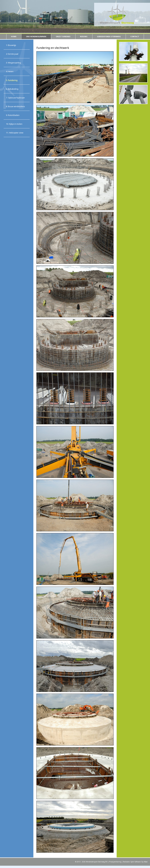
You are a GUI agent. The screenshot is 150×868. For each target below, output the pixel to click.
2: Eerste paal (12, 54)
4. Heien (10, 71)
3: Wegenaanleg (13, 63)
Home (14, 36)
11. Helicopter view (15, 133)
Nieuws (84, 36)
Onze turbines (63, 36)
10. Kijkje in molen (14, 124)
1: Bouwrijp (11, 45)
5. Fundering (12, 80)
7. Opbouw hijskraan (15, 98)
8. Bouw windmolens (15, 106)
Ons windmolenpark (36, 36)
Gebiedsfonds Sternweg (109, 36)
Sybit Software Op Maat (139, 862)
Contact (135, 36)
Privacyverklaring (115, 862)
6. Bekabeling (12, 89)
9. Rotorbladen (13, 115)
